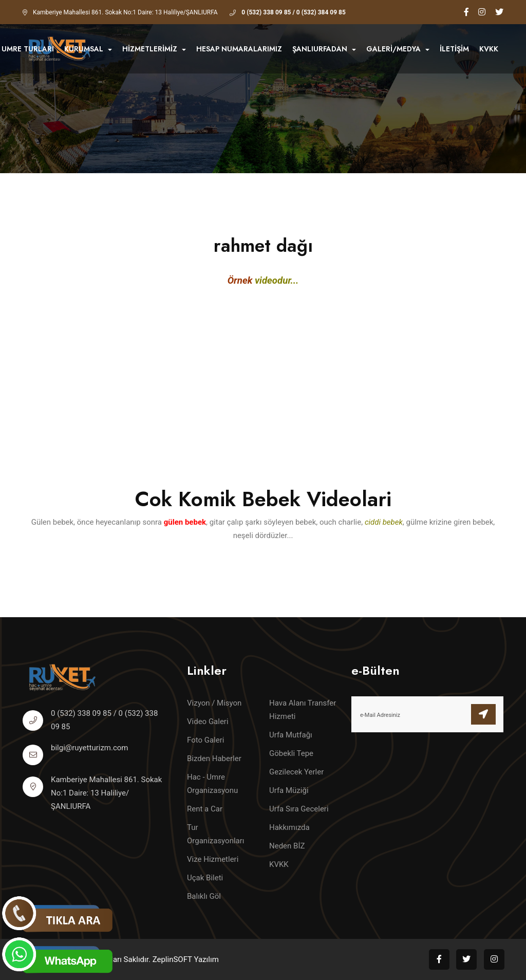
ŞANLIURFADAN (324, 49)
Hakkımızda (289, 827)
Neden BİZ (287, 846)
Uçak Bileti (205, 878)
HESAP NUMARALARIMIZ (239, 49)
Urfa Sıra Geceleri (299, 809)
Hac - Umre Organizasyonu (212, 784)
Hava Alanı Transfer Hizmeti (303, 710)
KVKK (489, 49)
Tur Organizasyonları (216, 834)
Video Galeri (208, 722)
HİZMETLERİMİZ (154, 49)
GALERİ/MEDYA (398, 49)
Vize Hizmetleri (213, 859)
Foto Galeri (205, 740)
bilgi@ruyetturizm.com (90, 748)
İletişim (454, 49)
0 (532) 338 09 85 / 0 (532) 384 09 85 (294, 12)
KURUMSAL (88, 49)
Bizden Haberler (214, 759)
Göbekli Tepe (291, 753)
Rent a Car (205, 809)
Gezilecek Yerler (296, 772)
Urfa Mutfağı (291, 735)
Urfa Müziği (289, 790)
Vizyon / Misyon (214, 703)
